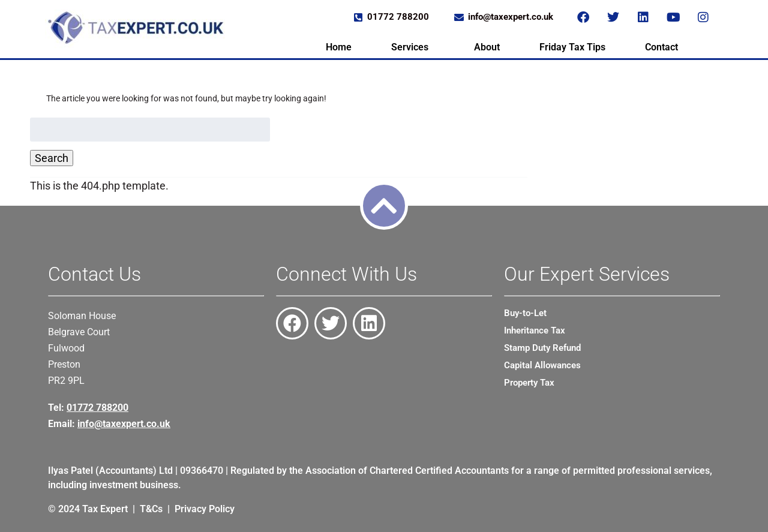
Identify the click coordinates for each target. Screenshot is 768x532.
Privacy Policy (205, 509)
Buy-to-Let (525, 313)
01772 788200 (97, 408)
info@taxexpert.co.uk (124, 424)
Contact (661, 47)
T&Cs (151, 509)
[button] (413, 47)
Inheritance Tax (535, 330)
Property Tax (529, 383)
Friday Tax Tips (572, 47)
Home (339, 47)
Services (410, 47)
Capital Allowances (542, 365)
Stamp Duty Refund (542, 348)
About (487, 47)
